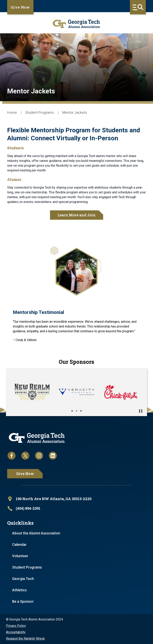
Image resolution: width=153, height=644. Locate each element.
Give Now (20, 7)
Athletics (19, 590)
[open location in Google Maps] (76, 499)
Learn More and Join (77, 215)
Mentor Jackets (75, 112)
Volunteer (20, 556)
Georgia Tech (23, 579)
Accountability (16, 632)
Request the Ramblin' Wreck (25, 639)
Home (12, 112)
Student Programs (40, 112)
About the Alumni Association (36, 533)
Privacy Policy (16, 626)
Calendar (19, 545)
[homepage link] (76, 24)
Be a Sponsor (23, 601)
